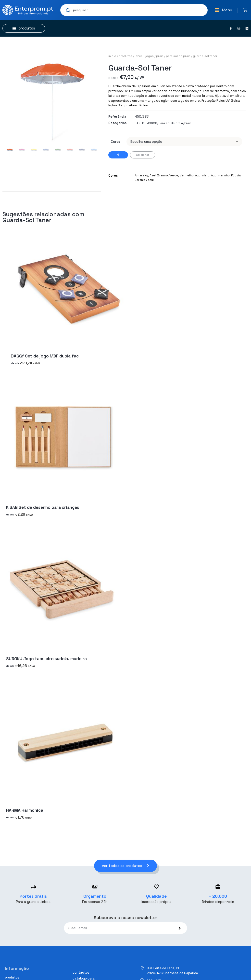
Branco (163, 175)
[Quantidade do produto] (118, 155)
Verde (174, 175)
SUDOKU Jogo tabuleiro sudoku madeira (46, 659)
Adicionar (143, 155)
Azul (153, 175)
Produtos (125, 56)
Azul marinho (220, 175)
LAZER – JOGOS (144, 56)
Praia (160, 56)
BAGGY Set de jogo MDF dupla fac (45, 356)
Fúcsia (236, 175)
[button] (223, 10)
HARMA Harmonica (25, 810)
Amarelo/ (141, 175)
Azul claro (202, 175)
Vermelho (187, 175)
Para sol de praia (178, 56)
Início (112, 56)
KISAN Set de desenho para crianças (43, 507)
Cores (115, 142)
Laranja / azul (144, 180)
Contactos (81, 973)
